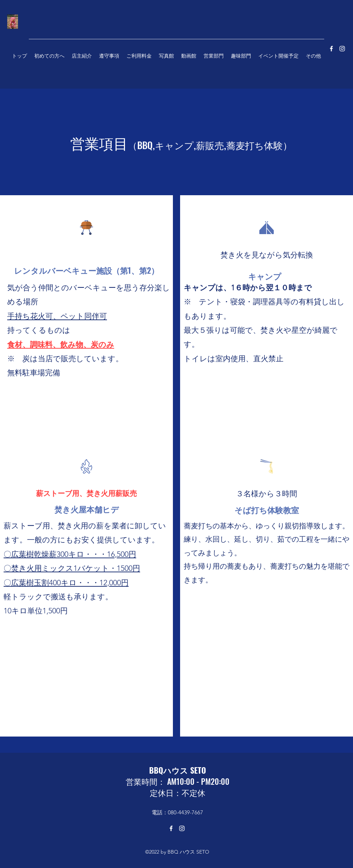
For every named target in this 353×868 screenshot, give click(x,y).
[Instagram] (182, 828)
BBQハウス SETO (178, 770)
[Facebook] (171, 828)
